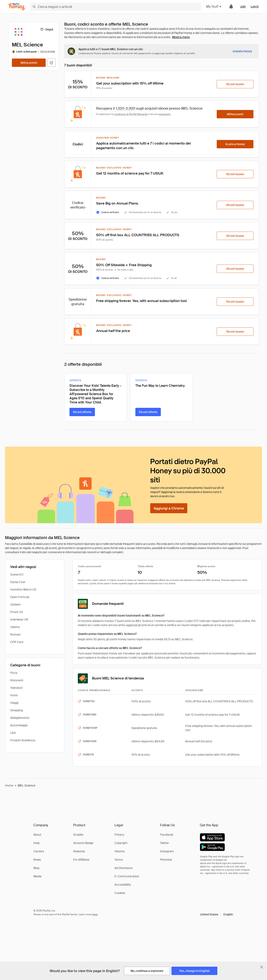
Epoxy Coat (18, 582)
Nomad (15, 634)
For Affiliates (81, 860)
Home (9, 785)
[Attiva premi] (29, 63)
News (37, 860)
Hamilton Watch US (23, 589)
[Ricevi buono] (235, 84)
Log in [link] (255, 6)
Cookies (120, 893)
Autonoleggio (19, 725)
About (37, 835)
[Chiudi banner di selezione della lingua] (262, 967)
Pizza (14, 673)
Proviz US (17, 612)
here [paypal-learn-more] (95, 914)
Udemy (15, 627)
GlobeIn (15, 604)
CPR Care (17, 642)
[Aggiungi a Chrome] (169, 508)
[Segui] (47, 29)
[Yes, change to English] (194, 971)
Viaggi (14, 703)
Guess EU (17, 574)
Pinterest (166, 860)
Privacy (119, 835)
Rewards (79, 851)
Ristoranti (17, 680)
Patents (120, 851)
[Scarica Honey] (235, 144)
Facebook (167, 835)
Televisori (16, 688)
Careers (39, 851)
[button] (217, 914)
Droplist (78, 835)
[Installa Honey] (242, 51)
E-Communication (127, 876)
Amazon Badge (83, 843)
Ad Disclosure (124, 868)
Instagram (167, 851)
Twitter (164, 843)
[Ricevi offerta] (82, 412)
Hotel (14, 695)
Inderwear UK (19, 619)
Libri (13, 733)
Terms (119, 860)
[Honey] (17, 7)
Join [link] (243, 6)
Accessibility (123, 885)
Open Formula (20, 597)
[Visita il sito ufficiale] (52, 63)
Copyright (121, 843)
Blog (36, 868)
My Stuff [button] (214, 7)
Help (37, 843)
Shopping (16, 710)
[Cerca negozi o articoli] (116, 7)
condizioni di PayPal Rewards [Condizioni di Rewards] (131, 114)
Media (37, 876)
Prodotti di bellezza (23, 740)
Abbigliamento (20, 718)
